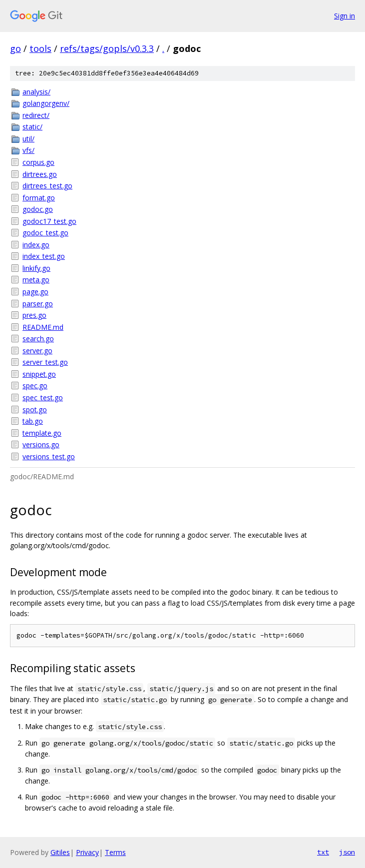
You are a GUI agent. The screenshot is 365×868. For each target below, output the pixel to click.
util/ (28, 139)
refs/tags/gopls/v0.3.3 (107, 48)
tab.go (33, 421)
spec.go (35, 386)
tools (40, 48)
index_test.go (44, 256)
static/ (32, 127)
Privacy (87, 852)
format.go (39, 198)
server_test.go (45, 362)
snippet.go (39, 374)
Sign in (345, 16)
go (15, 48)
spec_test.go (43, 398)
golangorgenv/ (46, 103)
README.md (43, 327)
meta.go (36, 280)
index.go (36, 245)
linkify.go (36, 268)
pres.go (34, 315)
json (347, 852)
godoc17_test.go (49, 221)
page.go (35, 292)
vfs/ (28, 150)
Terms (115, 852)
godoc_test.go (45, 233)
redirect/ (36, 115)
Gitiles (60, 852)
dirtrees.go (40, 174)
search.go (38, 339)
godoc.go (38, 209)
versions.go (41, 444)
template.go (42, 433)
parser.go (38, 304)
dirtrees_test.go (47, 186)
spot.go (35, 410)
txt (323, 852)
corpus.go (38, 162)
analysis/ (36, 92)
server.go (37, 351)
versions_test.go (49, 456)
